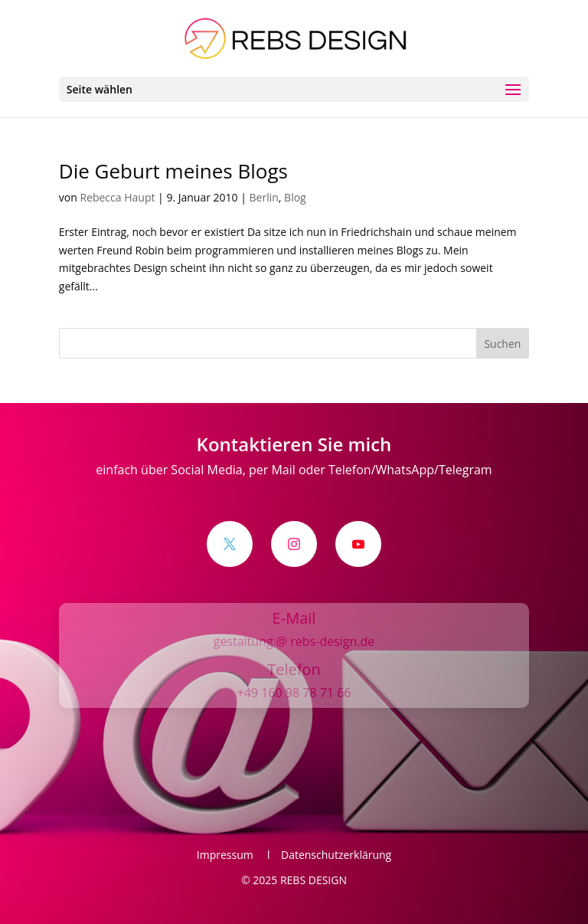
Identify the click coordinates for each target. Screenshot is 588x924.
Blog (295, 197)
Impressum (229, 855)
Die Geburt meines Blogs (173, 171)
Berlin (264, 197)
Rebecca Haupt (117, 197)
